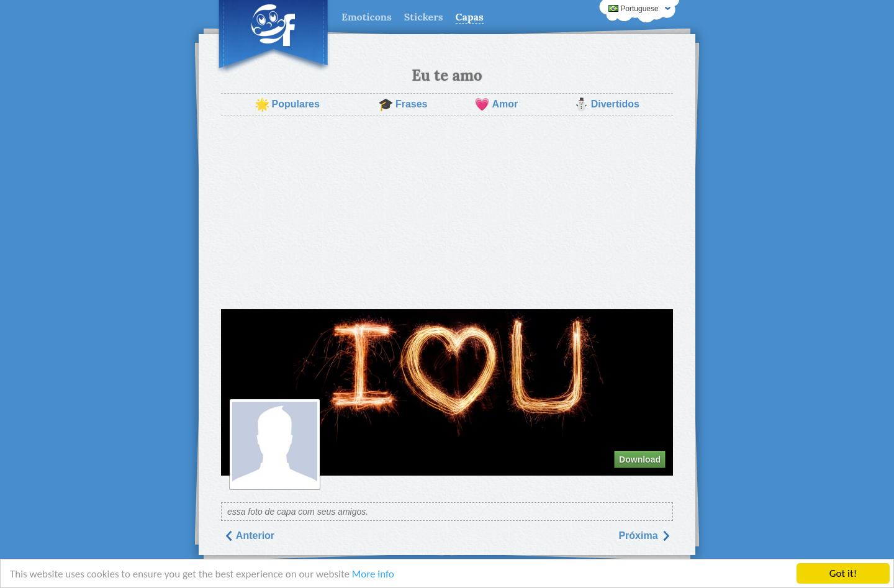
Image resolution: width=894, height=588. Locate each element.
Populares (287, 104)
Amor (496, 104)
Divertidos (607, 104)
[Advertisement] (447, 212)
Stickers (424, 17)
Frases (403, 104)
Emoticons (367, 17)
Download (640, 459)
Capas (470, 17)
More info (373, 575)
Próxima (644, 536)
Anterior (249, 536)
